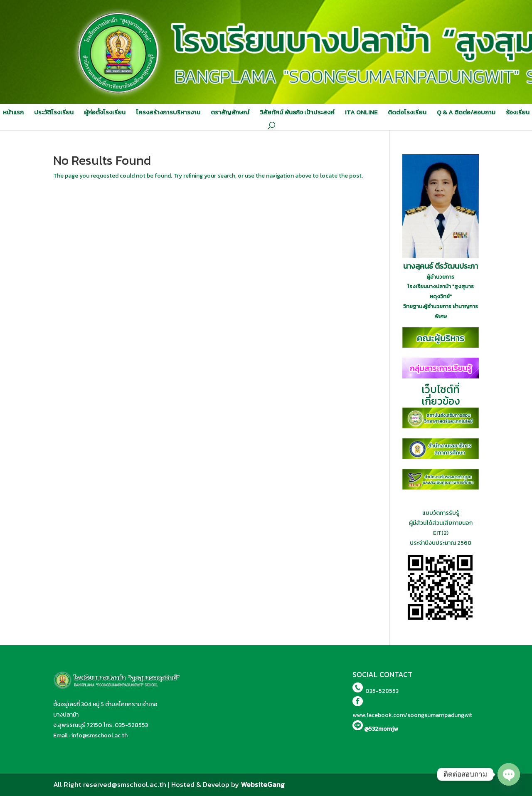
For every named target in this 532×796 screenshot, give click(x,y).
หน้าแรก (13, 112)
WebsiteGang (263, 784)
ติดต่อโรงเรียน (407, 112)
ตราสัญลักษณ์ (230, 112)
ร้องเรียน (518, 112)
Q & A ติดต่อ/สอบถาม (466, 112)
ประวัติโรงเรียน (54, 112)
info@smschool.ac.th (100, 735)
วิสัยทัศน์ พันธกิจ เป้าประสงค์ (297, 112)
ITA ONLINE (361, 112)
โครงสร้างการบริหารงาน (168, 112)
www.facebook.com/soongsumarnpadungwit (412, 715)
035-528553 (131, 725)
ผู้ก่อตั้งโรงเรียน (105, 112)
